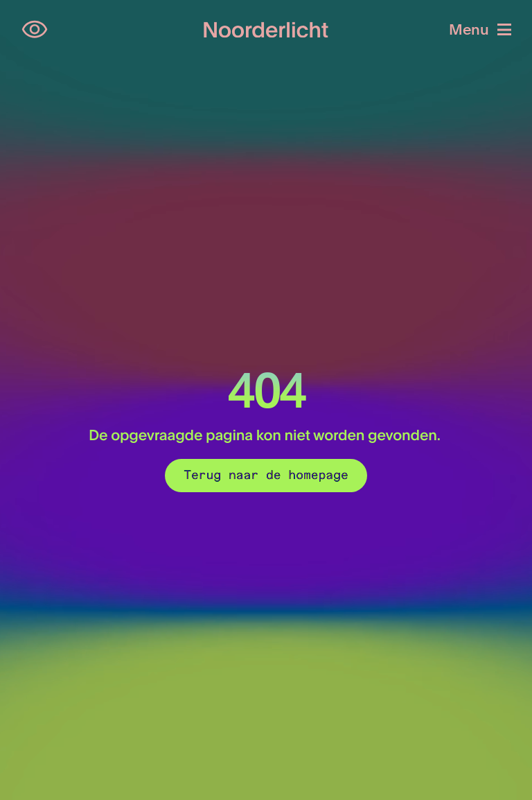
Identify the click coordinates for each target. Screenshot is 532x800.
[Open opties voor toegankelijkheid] (35, 30)
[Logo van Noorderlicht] (266, 30)
